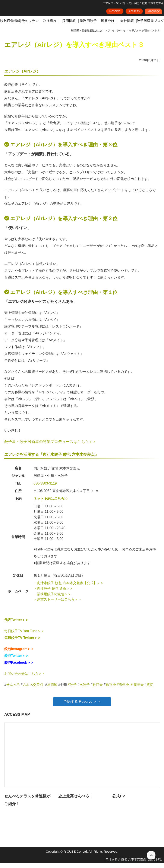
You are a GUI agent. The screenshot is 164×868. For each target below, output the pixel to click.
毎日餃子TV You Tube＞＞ (24, 636)
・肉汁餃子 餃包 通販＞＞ (53, 594)
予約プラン (30, 26)
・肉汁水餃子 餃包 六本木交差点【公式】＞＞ (69, 588)
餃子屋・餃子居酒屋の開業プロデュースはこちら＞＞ (50, 447)
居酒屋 (52, 690)
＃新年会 (137, 690)
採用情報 (69, 26)
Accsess (134, 13)
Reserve (115, 13)
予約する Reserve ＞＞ (82, 707)
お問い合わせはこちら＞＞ (25, 679)
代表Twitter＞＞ (17, 625)
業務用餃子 (88, 26)
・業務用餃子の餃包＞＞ (52, 599)
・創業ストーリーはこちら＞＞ (57, 605)
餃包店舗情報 (10, 26)
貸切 (150, 690)
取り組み (50, 26)
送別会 (111, 690)
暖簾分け (108, 26)
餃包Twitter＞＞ (17, 661)
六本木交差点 (33, 690)
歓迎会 (98, 690)
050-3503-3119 (45, 489)
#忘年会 (123, 690)
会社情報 (127, 26)
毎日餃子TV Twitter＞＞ (23, 643)
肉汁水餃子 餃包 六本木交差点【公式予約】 (135, 865)
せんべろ (13, 690)
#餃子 (72, 690)
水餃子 (85, 690)
